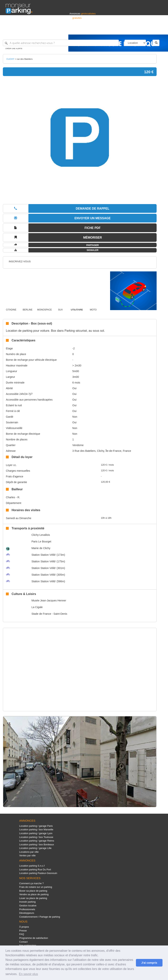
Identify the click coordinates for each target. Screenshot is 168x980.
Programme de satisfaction (34, 938)
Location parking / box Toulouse (36, 837)
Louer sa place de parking (33, 898)
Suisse (159, 30)
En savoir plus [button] (29, 974)
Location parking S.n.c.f (32, 866)
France (138, 30)
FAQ (22, 934)
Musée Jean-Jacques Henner (49, 600)
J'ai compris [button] (149, 963)
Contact (23, 942)
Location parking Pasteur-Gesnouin (38, 873)
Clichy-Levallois (41, 535)
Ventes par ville (27, 855)
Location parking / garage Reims (37, 841)
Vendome (78, 445)
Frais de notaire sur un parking (36, 887)
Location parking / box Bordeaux (37, 844)
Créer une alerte (14, 49)
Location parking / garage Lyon (36, 833)
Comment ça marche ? (31, 883)
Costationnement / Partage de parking (40, 917)
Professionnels (100, 30)
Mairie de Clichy (41, 548)
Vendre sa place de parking (34, 894)
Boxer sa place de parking (33, 891)
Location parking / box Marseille (36, 830)
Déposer (127, 30)
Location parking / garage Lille (35, 848)
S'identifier (115, 30)
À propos (24, 927)
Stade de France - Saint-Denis (49, 614)
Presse (23, 931)
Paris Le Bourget (41, 541)
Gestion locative (28, 906)
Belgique (148, 30)
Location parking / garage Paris (36, 826)
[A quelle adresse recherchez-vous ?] (61, 43)
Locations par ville (29, 852)
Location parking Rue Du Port (35, 870)
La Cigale (37, 607)
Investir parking (27, 902)
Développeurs (27, 913)
